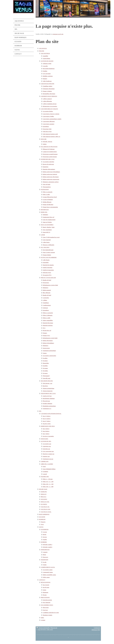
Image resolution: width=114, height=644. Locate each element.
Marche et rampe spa (48, 454)
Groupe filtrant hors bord (50, 197)
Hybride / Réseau (47, 142)
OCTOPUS (44, 504)
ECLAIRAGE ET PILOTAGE (49, 147)
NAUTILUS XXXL (46, 512)
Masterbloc (46, 363)
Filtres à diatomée (48, 315)
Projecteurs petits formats (50, 157)
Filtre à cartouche (48, 192)
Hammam (46, 592)
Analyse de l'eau (47, 396)
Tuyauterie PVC (47, 275)
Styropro (45, 373)
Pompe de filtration (48, 205)
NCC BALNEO (45, 247)
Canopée (45, 552)
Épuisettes (46, 167)
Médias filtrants (47, 202)
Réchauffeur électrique (49, 94)
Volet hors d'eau (47, 131)
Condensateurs (47, 305)
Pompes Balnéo (47, 255)
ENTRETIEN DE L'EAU (48, 159)
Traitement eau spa (48, 459)
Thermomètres (47, 187)
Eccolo (45, 562)
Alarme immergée (48, 391)
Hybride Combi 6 (48, 547)
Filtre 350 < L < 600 (48, 487)
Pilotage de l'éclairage (49, 149)
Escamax (45, 361)
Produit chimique (48, 403)
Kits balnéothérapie (48, 250)
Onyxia (45, 537)
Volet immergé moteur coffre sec (51, 137)
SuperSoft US (46, 232)
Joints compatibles (48, 320)
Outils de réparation (48, 270)
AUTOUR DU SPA (46, 441)
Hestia (45, 534)
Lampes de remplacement (50, 152)
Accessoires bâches (48, 111)
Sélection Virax (47, 273)
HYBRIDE (44, 542)
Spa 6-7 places (47, 421)
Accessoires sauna (48, 570)
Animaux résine (47, 63)
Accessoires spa (47, 444)
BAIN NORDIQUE (44, 514)
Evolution (45, 471)
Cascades (45, 66)
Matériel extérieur (48, 325)
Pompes (45, 333)
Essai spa (45, 610)
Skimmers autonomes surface (51, 182)
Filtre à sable (46, 194)
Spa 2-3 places (47, 416)
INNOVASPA (45, 439)
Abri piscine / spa (47, 383)
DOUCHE (44, 139)
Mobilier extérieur (48, 76)
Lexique (43, 620)
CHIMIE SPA (45, 461)
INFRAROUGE (45, 550)
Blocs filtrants (47, 293)
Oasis (44, 466)
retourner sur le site (58, 34)
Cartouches (46, 298)
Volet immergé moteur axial (50, 134)
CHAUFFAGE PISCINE (48, 84)
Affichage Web (96, 630)
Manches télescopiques (49, 169)
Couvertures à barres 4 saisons (51, 114)
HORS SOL (44, 212)
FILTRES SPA (45, 477)
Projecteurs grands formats (50, 154)
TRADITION (45, 560)
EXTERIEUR (45, 529)
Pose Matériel (46, 602)
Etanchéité (46, 262)
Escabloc (45, 358)
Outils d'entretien (48, 267)
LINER (43, 235)
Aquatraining (46, 58)
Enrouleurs (46, 126)
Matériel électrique (48, 323)
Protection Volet (47, 129)
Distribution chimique (49, 398)
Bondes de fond (47, 280)
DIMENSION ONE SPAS (48, 426)
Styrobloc (45, 371)
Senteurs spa (46, 456)
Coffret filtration (47, 101)
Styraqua (45, 368)
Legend (45, 474)
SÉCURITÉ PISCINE (47, 381)
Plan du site (54, 628)
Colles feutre (46, 242)
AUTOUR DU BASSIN (47, 61)
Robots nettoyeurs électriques (51, 177)
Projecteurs (46, 283)
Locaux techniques (48, 199)
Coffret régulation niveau (50, 104)
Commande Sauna (48, 572)
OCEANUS (44, 499)
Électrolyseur (46, 401)
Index (42, 618)
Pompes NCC (46, 335)
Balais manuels (47, 290)
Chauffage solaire (48, 86)
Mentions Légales (48, 615)
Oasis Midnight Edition (49, 469)
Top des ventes (47, 424)
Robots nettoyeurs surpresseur (51, 179)
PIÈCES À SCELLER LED (48, 278)
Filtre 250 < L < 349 (48, 484)
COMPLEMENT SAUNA (48, 567)
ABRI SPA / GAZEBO (47, 464)
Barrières (45, 386)
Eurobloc (45, 366)
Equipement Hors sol (48, 217)
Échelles (45, 71)
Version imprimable (43, 628)
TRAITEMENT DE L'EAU (48, 393)
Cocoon (45, 532)
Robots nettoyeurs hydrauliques (51, 172)
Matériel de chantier (48, 265)
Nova (42, 524)
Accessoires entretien (48, 162)
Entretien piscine (47, 600)
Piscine (45, 595)
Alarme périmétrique (49, 388)
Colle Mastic (46, 260)
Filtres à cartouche (48, 313)
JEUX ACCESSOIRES (47, 225)
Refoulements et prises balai (50, 285)
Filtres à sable (47, 318)
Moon (44, 555)
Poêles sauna (46, 577)
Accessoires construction (49, 356)
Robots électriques (48, 341)
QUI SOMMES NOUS (47, 605)
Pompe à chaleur (47, 91)
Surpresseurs (46, 348)
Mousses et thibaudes (48, 245)
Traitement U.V (47, 409)
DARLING (44, 492)
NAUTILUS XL (45, 507)
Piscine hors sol (47, 330)
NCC (44, 328)
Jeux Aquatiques (47, 230)
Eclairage (45, 308)
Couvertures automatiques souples (52, 119)
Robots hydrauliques (48, 343)
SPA (40, 411)
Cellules (45, 300)
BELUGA (44, 497)
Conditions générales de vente (51, 613)
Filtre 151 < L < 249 (48, 482)
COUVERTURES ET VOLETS (49, 109)
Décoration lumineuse (49, 69)
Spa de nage (46, 587)
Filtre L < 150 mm (48, 479)
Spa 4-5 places (47, 419)
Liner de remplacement (49, 220)
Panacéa (43, 522)
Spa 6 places (46, 431)
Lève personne (47, 74)
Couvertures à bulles (48, 116)
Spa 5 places (46, 429)
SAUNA (41, 527)
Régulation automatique (49, 406)
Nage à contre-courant (49, 252)
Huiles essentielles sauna (49, 575)
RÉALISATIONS (46, 582)
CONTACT (42, 580)
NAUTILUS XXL (46, 509)
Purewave (45, 557)
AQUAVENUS (43, 48)
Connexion (97, 628)
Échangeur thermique (49, 89)
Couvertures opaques (48, 124)
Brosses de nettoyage (48, 164)
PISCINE (42, 51)
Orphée (45, 539)
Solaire (45, 144)
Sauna (44, 590)
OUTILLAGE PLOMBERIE (49, 257)
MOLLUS (44, 494)
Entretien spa (46, 449)
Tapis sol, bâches (47, 222)
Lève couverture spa (48, 451)
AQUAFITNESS (45, 53)
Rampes (45, 79)
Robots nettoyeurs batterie (50, 174)
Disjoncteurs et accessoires (50, 106)
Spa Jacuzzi (46, 585)
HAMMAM (42, 519)
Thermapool (46, 376)
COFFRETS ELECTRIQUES (49, 96)
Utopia (45, 565)
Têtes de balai (47, 184)
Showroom (46, 607)
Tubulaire (45, 215)
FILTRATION (45, 189)
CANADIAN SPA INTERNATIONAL (51, 414)
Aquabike (45, 56)
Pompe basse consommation (50, 207)
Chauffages (46, 303)
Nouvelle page (47, 378)
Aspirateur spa (47, 446)
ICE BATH (42, 517)
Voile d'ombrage (47, 81)
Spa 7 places (46, 434)
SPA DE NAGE (43, 489)
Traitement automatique (49, 351)
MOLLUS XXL (45, 502)
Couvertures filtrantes (49, 121)
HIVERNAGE (45, 210)
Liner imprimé (47, 240)
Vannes (45, 353)
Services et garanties (48, 436)
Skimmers (46, 288)
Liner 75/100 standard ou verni (51, 237)
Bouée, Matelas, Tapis (49, 227)
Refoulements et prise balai (50, 338)
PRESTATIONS (45, 597)
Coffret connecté (47, 99)
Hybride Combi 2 (48, 545)
